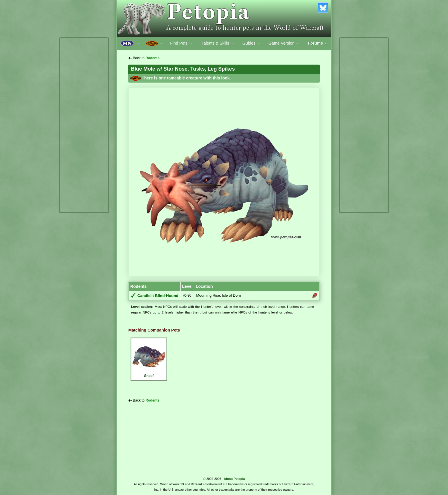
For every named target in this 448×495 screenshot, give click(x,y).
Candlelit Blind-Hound (158, 296)
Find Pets (181, 43)
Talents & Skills (218, 43)
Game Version (284, 43)
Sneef (149, 358)
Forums (318, 43)
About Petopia (234, 479)
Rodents (152, 58)
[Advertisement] (84, 125)
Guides (251, 43)
